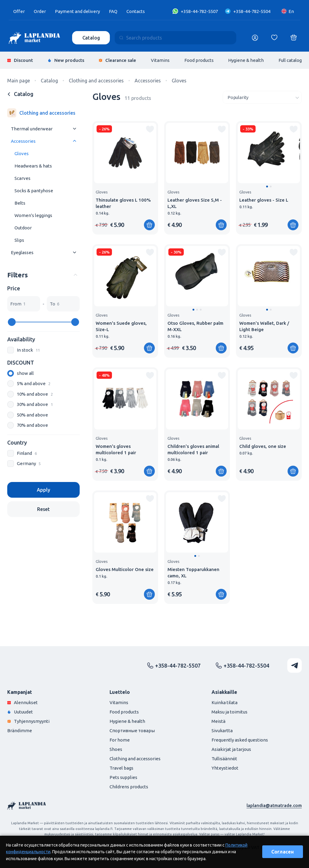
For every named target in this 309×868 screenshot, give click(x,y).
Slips (19, 240)
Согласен (283, 852)
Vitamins (160, 60)
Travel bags (121, 768)
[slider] (12, 322)
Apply (43, 490)
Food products (199, 60)
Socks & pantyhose (34, 191)
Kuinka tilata (225, 702)
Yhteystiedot (225, 768)
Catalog (91, 38)
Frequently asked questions (240, 740)
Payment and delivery (77, 11)
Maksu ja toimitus (229, 712)
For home (120, 740)
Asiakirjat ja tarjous (231, 749)
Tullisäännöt (224, 759)
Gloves (22, 153)
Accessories (23, 141)
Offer (19, 11)
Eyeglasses (22, 252)
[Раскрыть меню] (75, 129)
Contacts (136, 11)
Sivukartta (222, 731)
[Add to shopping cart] (149, 225)
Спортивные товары (132, 731)
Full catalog (290, 60)
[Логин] (255, 38)
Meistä (218, 721)
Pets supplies (123, 777)
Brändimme (20, 731)
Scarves (22, 178)
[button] (267, 187)
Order (40, 11)
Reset (43, 509)
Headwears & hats (33, 166)
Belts (20, 203)
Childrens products (129, 787)
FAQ (113, 11)
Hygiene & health (246, 60)
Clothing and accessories (135, 759)
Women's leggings (33, 215)
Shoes (116, 749)
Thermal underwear (32, 129)
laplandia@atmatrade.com (274, 805)
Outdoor (23, 228)
